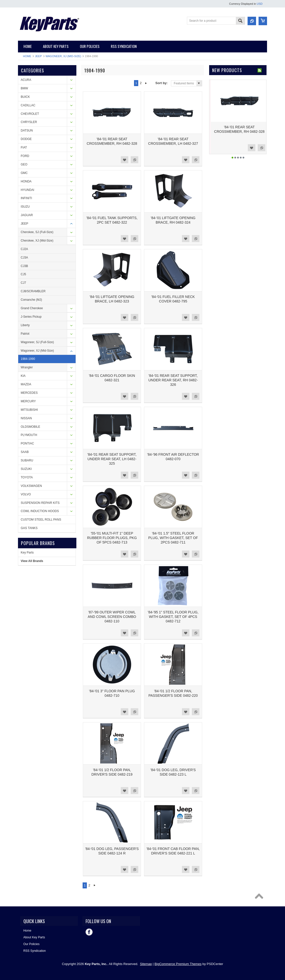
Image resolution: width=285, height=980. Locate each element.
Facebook (89, 932)
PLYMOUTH (29, 435)
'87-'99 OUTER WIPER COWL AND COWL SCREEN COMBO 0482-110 (112, 617)
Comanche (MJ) (31, 300)
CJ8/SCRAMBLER (33, 291)
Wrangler (27, 367)
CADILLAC (28, 105)
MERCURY (28, 401)
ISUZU (25, 207)
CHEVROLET (30, 114)
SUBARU (27, 460)
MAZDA (26, 384)
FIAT (24, 147)
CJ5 (23, 274)
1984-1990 (28, 359)
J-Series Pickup (31, 317)
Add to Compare (135, 160)
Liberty (25, 325)
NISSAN (26, 418)
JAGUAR (27, 215)
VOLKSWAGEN (31, 486)
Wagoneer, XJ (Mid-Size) (64, 56)
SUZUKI (26, 469)
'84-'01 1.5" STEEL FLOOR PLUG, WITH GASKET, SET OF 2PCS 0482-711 (173, 538)
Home (27, 56)
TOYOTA (27, 477)
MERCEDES (29, 393)
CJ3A (24, 258)
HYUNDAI (27, 190)
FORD (25, 156)
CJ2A (24, 249)
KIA (23, 376)
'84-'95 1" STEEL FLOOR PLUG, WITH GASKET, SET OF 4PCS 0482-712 (173, 617)
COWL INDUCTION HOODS (40, 511)
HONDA (26, 181)
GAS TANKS (29, 528)
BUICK (25, 97)
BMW (24, 88)
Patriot (25, 334)
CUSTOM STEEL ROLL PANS (41, 520)
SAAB (25, 452)
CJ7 (23, 283)
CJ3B (24, 266)
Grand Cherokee (32, 308)
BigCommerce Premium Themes (178, 964)
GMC (24, 173)
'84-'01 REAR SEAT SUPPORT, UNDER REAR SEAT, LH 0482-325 (112, 459)
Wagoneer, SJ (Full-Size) (37, 342)
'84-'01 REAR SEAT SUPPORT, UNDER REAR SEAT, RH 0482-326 (173, 380)
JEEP (38, 56)
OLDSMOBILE (30, 427)
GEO (24, 164)
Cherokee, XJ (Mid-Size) (37, 241)
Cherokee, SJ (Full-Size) (37, 232)
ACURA (26, 80)
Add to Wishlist (125, 160)
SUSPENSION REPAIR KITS (40, 503)
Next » (146, 83)
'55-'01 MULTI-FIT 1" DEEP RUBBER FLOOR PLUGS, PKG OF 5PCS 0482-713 (112, 538)
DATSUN (27, 131)
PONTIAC (27, 443)
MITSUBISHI (29, 410)
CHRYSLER (29, 122)
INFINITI (26, 198)
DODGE (26, 139)
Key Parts (27, 553)
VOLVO (26, 494)
